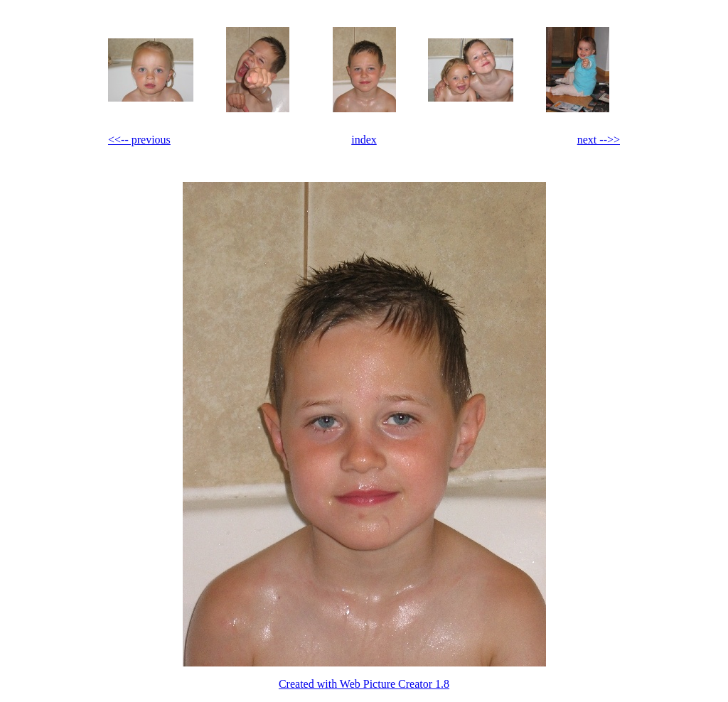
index (364, 140)
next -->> (599, 140)
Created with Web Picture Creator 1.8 (364, 684)
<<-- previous (139, 140)
